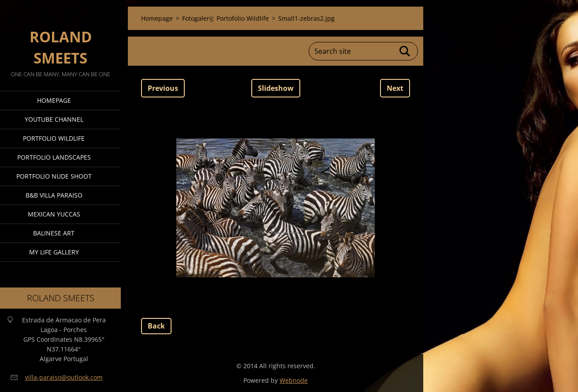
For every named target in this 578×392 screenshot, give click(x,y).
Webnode (294, 380)
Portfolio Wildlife (54, 138)
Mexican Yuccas (54, 214)
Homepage (54, 100)
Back (156, 326)
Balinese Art (54, 233)
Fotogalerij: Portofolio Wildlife (226, 18)
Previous (163, 88)
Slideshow (276, 88)
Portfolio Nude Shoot (54, 176)
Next (395, 88)
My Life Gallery (54, 252)
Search (405, 51)
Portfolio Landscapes (54, 157)
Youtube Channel (54, 119)
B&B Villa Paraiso (54, 195)
